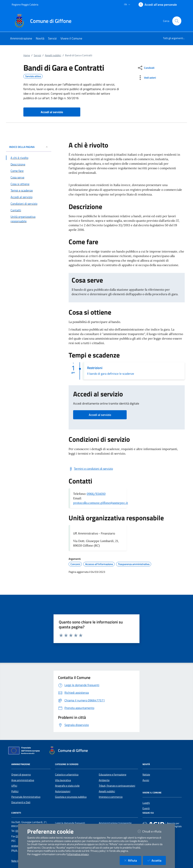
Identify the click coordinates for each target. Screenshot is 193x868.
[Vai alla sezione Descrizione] (29, 164)
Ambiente (104, 780)
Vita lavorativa (63, 780)
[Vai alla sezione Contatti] (29, 210)
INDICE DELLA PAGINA (29, 147)
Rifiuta (133, 860)
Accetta (157, 860)
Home (27, 55)
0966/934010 (96, 494)
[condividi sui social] (146, 68)
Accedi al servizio (100, 415)
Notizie (146, 775)
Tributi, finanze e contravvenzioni (117, 786)
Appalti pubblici (53, 55)
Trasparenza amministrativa (134, 564)
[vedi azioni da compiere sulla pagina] (147, 78)
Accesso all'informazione (99, 564)
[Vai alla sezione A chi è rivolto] (29, 158)
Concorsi (75, 564)
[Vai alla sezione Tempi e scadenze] (29, 190)
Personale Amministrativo (26, 797)
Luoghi (146, 803)
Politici (15, 791)
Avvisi (146, 780)
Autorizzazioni (63, 791)
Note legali (17, 861)
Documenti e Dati (21, 802)
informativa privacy (78, 854)
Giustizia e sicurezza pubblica (71, 797)
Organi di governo (21, 775)
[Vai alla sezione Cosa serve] (29, 177)
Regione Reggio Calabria (25, 4)
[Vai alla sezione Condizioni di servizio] (29, 204)
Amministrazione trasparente (115, 823)
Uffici (14, 786)
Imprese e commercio (111, 797)
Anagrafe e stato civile (67, 786)
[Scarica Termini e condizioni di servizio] (91, 469)
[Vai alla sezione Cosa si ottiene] (29, 184)
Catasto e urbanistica (67, 775)
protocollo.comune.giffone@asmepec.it (101, 503)
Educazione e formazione (113, 775)
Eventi (146, 808)
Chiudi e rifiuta (152, 831)
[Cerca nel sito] (177, 21)
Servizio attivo (33, 76)
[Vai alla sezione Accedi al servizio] (29, 197)
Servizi (37, 55)
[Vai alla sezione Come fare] (29, 171)
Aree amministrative (23, 780)
